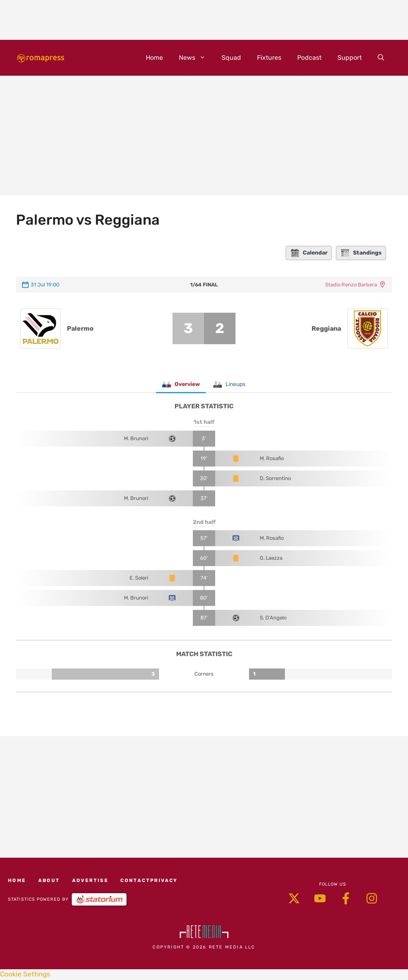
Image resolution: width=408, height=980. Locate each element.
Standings (361, 253)
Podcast (309, 58)
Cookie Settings (25, 975)
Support (350, 58)
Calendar (309, 253)
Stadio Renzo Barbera (351, 285)
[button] (381, 58)
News (196, 58)
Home (154, 58)
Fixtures (269, 58)
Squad (231, 58)
